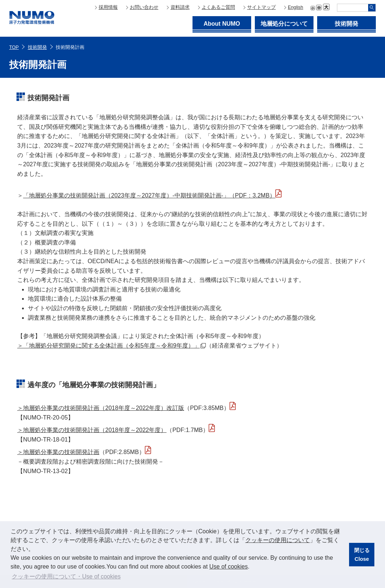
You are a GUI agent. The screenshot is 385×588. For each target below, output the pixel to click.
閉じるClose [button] (362, 555)
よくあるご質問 (218, 7)
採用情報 (108, 7)
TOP (14, 47)
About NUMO (222, 24)
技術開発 (346, 24)
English (296, 7)
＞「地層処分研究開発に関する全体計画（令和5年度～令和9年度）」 (112, 346)
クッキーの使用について (278, 540)
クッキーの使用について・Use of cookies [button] (66, 576)
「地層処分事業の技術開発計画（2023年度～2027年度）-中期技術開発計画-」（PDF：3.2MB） (149, 195)
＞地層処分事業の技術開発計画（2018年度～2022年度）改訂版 (101, 408)
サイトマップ (261, 7)
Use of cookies (229, 567)
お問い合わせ (144, 7)
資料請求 (180, 7)
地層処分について (284, 24)
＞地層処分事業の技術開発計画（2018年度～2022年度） (92, 430)
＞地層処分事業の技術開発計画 (58, 452)
